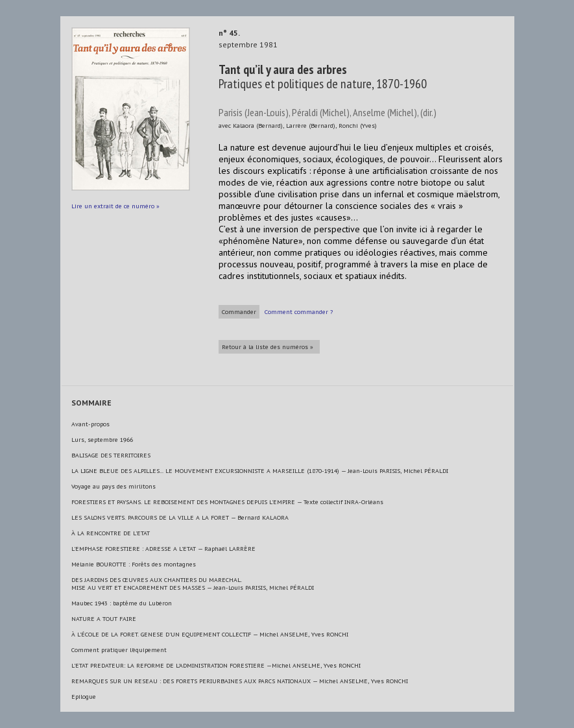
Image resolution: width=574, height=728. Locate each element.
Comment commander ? (299, 312)
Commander (239, 312)
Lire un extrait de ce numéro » (115, 206)
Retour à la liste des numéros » (268, 347)
